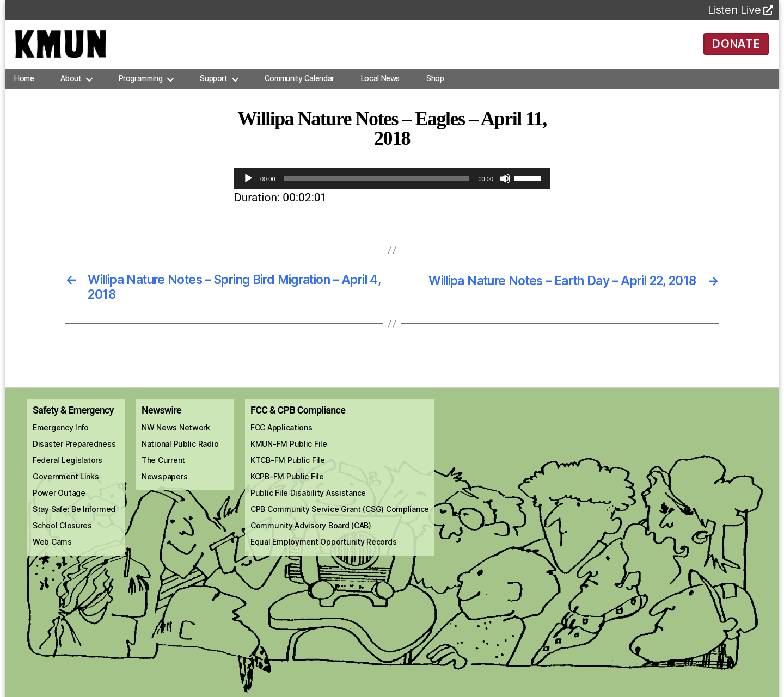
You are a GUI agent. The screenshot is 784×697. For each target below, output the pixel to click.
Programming (141, 89)
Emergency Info (61, 440)
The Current (163, 473)
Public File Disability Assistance (308, 505)
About (71, 89)
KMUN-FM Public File (289, 456)
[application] (392, 189)
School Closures (62, 538)
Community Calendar (299, 89)
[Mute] (505, 189)
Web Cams (52, 554)
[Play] (248, 189)
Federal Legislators (68, 473)
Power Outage (59, 505)
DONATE (736, 49)
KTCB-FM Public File (288, 473)
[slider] (377, 189)
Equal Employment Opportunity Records (323, 554)
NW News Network (176, 440)
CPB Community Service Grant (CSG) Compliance (340, 522)
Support (213, 89)
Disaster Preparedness (74, 456)
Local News (380, 89)
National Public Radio (180, 456)
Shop (435, 89)
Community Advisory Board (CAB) (311, 538)
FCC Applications (281, 440)
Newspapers (164, 489)
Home (24, 89)
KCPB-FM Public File (287, 489)
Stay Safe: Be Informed (74, 522)
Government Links (66, 489)
